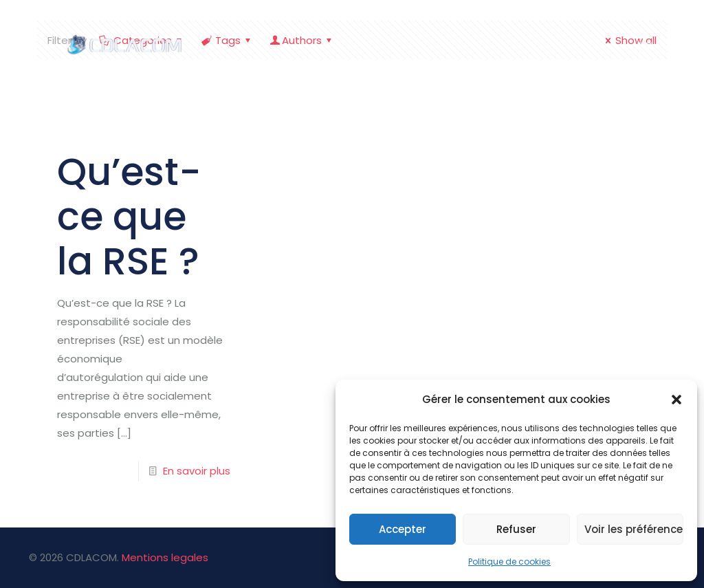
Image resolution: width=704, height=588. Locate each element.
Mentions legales (165, 557)
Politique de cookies (509, 562)
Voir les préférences (634, 529)
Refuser (516, 529)
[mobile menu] (645, 48)
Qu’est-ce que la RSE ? (129, 216)
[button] (676, 400)
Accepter (403, 529)
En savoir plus (197, 471)
